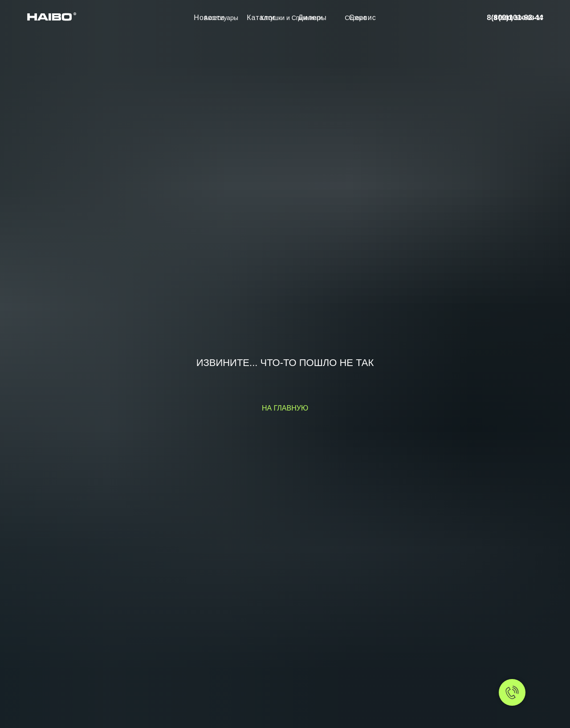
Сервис (355, 18)
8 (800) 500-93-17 (518, 18)
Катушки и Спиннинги (291, 18)
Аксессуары (221, 18)
